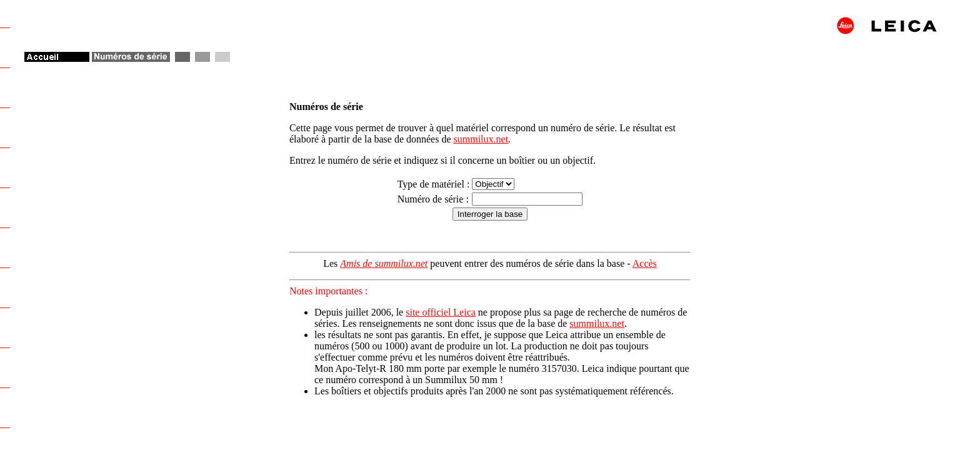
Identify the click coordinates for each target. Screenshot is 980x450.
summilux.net (481, 139)
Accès (645, 263)
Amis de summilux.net (384, 263)
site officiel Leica (441, 312)
